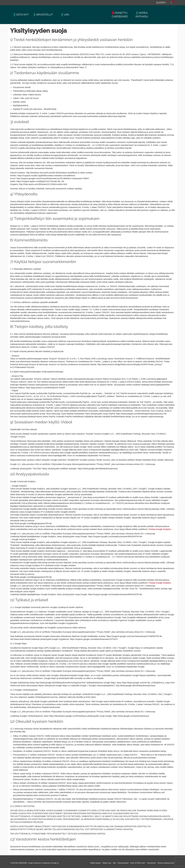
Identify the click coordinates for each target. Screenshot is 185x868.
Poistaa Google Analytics (160, 529)
